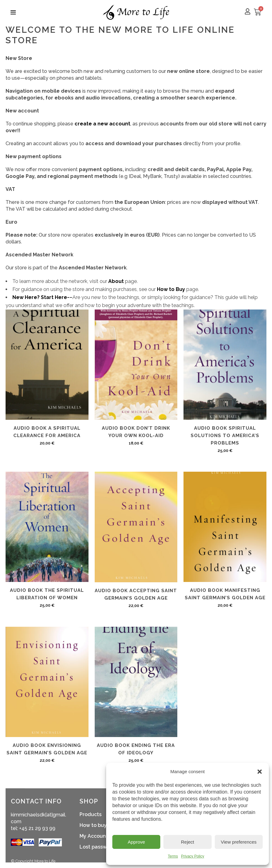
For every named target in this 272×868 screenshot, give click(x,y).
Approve (136, 842)
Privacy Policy (193, 856)
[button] (260, 772)
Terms (173, 856)
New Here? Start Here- (41, 297)
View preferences (239, 842)
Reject (188, 842)
